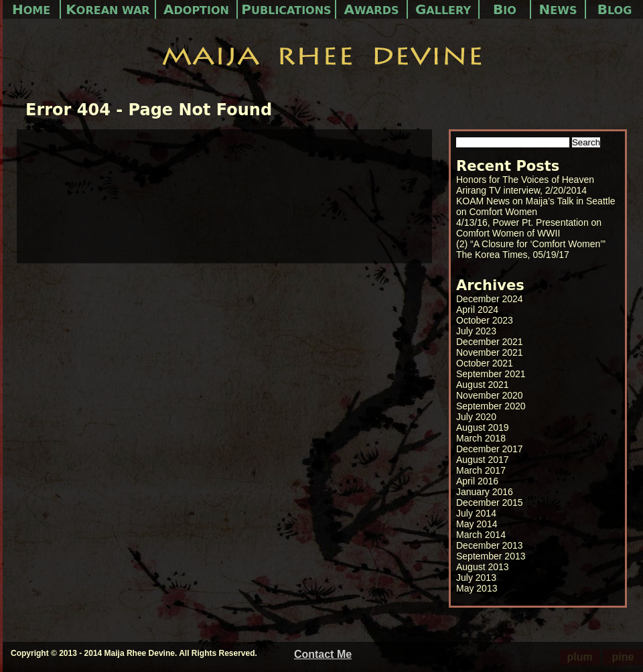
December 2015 (490, 502)
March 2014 (481, 535)
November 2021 (490, 352)
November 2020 (490, 395)
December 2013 (490, 545)
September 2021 (491, 374)
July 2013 (476, 578)
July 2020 (476, 417)
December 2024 (490, 299)
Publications (286, 9)
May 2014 (477, 524)
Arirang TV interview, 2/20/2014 (521, 190)
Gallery (443, 9)
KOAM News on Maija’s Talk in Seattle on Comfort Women (536, 206)
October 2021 (485, 363)
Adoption (196, 9)
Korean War (108, 9)
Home (31, 9)
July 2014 (476, 513)
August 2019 (483, 427)
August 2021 (483, 385)
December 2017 (490, 449)
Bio (505, 9)
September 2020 (491, 406)
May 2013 (477, 588)
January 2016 (485, 492)
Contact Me (323, 654)
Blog (615, 9)
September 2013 (491, 556)
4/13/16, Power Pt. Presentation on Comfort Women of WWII (529, 228)
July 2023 (476, 331)
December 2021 (490, 342)
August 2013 (483, 567)
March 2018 (481, 438)
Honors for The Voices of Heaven (525, 180)
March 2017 (481, 470)
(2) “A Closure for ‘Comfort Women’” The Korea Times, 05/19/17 (531, 249)
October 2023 (485, 320)
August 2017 (483, 460)
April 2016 (477, 481)
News (558, 9)
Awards (372, 9)
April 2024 (477, 310)
